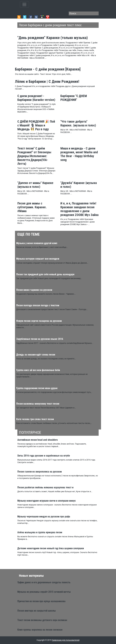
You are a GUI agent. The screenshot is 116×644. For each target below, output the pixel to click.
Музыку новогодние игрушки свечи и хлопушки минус (47, 501)
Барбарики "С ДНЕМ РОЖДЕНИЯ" (74, 98)
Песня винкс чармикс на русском (34, 290)
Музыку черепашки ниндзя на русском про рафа (44, 517)
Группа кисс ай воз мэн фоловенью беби (38, 370)
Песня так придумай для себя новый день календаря (45, 274)
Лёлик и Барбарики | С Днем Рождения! (47, 82)
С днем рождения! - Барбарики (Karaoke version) (36, 98)
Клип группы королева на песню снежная (40, 630)
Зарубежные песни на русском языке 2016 (40, 339)
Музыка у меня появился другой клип (37, 243)
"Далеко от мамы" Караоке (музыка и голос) (35, 185)
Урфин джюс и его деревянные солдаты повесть (44, 582)
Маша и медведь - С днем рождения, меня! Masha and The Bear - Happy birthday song (79, 154)
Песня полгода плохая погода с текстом (38, 305)
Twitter (25, 17)
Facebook (30, 17)
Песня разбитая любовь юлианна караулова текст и (45, 487)
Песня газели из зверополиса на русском (40, 472)
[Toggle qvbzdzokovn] (24, 4)
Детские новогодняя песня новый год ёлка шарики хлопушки (51, 548)
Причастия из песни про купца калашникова (41, 601)
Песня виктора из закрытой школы (37, 611)
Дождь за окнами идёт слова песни (36, 355)
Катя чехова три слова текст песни (35, 419)
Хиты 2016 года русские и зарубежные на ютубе (44, 456)
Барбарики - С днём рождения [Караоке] (48, 69)
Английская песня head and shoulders (38, 440)
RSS (19, 17)
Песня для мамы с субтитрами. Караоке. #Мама (32, 207)
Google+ (42, 17)
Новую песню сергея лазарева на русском (39, 321)
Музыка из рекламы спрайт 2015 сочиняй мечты (44, 592)
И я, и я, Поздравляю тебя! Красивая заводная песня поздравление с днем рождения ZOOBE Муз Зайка (79, 209)
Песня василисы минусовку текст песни (38, 404)
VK (36, 17)
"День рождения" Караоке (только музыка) (53, 38)
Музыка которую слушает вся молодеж (38, 259)
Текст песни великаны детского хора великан (42, 620)
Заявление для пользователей (66, 640)
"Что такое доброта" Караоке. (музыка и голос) (78, 123)
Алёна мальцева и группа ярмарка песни (40, 532)
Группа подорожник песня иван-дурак (37, 388)
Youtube (48, 17)
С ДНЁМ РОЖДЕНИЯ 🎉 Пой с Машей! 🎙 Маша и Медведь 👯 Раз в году (36, 125)
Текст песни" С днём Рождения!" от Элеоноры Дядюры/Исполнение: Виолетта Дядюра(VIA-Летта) (34, 156)
